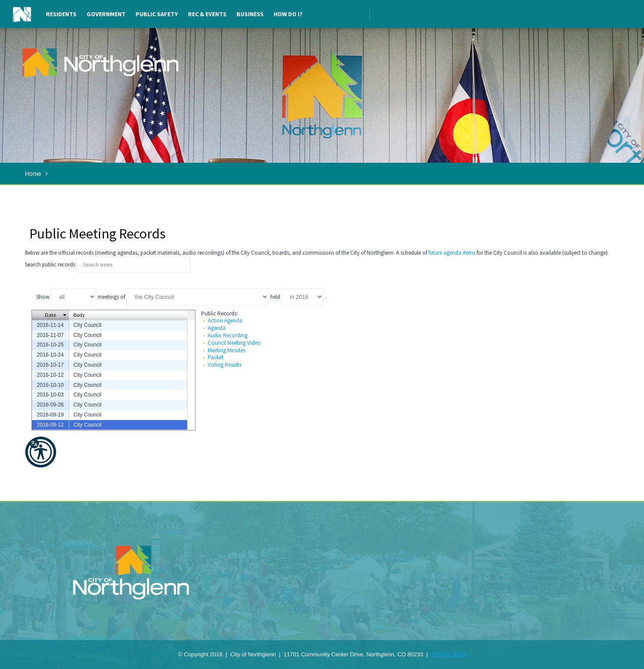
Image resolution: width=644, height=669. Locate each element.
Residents (61, 14)
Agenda (217, 328)
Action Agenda (225, 320)
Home (33, 174)
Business (250, 14)
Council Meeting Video (234, 343)
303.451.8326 (449, 654)
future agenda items (452, 253)
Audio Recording (228, 335)
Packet (216, 357)
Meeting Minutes (226, 350)
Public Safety (157, 14)
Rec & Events (207, 14)
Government (106, 14)
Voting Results (225, 365)
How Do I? (288, 14)
